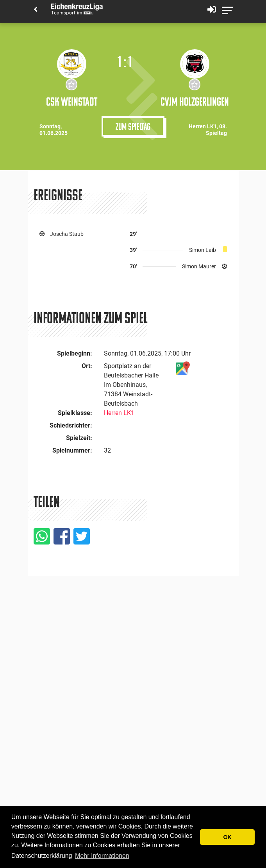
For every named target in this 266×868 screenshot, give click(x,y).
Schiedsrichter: (71, 425)
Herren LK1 (119, 413)
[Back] (36, 10)
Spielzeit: (79, 438)
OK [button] (227, 837)
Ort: (87, 366)
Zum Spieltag (133, 126)
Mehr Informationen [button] (102, 856)
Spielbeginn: (75, 353)
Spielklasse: (75, 413)
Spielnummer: (72, 450)
